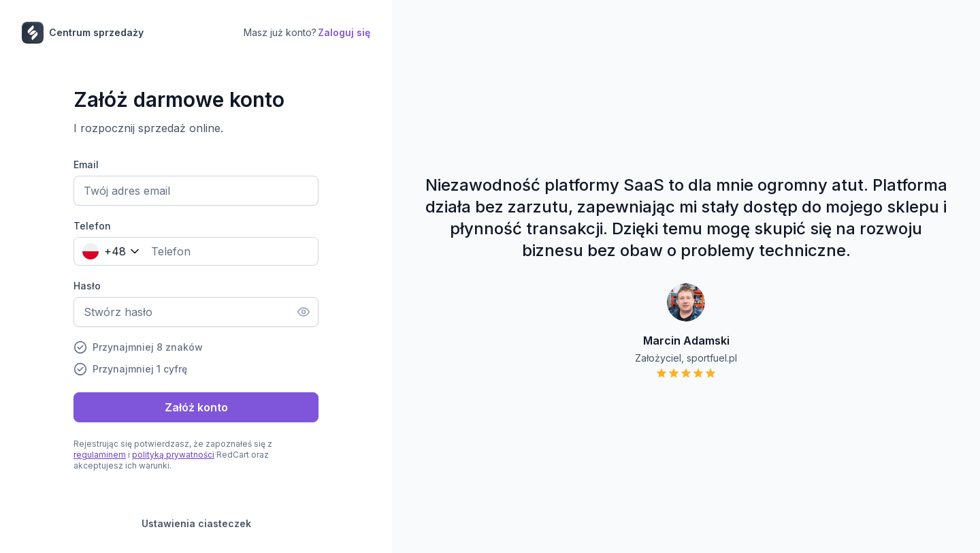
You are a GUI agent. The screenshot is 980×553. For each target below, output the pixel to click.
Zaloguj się (344, 32)
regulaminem (100, 455)
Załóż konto (196, 407)
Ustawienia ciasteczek (196, 523)
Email (86, 164)
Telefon (92, 226)
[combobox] (108, 251)
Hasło (87, 286)
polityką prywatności (173, 455)
